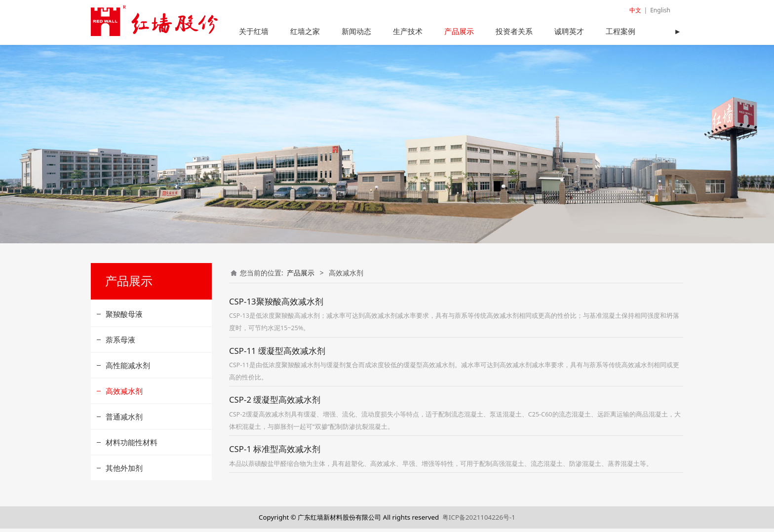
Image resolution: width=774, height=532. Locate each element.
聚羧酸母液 (124, 317)
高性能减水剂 (128, 368)
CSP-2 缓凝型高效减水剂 (275, 403)
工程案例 (620, 31)
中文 (635, 10)
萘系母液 (120, 342)
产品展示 (459, 31)
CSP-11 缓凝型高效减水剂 (277, 354)
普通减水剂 (124, 419)
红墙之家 (305, 31)
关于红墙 (254, 31)
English (660, 10)
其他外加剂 (124, 471)
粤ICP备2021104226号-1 (479, 520)
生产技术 (408, 31)
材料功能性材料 (132, 445)
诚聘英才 (569, 31)
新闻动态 (356, 31)
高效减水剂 (124, 394)
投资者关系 (514, 31)
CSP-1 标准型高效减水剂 (275, 452)
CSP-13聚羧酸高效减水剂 (276, 304)
